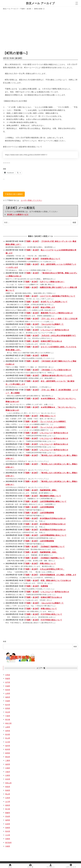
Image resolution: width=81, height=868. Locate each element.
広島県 (8, 798)
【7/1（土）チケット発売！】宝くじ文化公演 (59, 319)
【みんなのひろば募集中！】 (52, 324)
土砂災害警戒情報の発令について (53, 535)
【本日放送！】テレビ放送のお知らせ (56, 370)
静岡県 (8, 753)
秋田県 (8, 690)
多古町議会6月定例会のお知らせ (53, 518)
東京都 (8, 719)
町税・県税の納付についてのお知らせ (56, 580)
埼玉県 (8, 712)
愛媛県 (8, 813)
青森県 (8, 678)
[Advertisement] (40, 31)
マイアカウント (51, 866)
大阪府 (8, 772)
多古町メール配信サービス (18, 214)
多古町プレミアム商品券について (54, 302)
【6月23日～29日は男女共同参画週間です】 (58, 336)
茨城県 (8, 701)
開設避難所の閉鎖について (51, 496)
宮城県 (8, 686)
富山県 (8, 738)
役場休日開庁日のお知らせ (51, 341)
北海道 (8, 675)
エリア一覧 (30, 866)
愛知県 (8, 757)
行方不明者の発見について (51, 614)
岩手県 (8, 682)
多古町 (18, 58)
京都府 (8, 768)
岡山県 (8, 794)
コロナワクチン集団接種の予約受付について (58, 296)
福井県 (8, 746)
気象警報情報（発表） (49, 552)
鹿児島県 (8, 843)
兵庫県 (8, 775)
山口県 (8, 802)
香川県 (8, 809)
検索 (74, 222)
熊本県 (8, 831)
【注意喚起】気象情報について (52, 547)
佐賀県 (8, 824)
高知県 (8, 816)
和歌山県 (8, 783)
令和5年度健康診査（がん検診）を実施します (58, 575)
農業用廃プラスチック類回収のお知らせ (57, 313)
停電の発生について (48, 416)
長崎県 (8, 828)
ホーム (10, 866)
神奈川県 (8, 723)
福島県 (8, 697)
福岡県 (8, 820)
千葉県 (28, 241)
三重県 (8, 760)
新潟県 (8, 734)
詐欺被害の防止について (51, 259)
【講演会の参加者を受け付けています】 (57, 375)
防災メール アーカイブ (40, 3)
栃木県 (8, 705)
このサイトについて (71, 866)
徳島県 (8, 805)
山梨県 (8, 727)
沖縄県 (8, 846)
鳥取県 (8, 787)
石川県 (8, 742)
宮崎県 (8, 839)
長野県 (8, 731)
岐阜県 (8, 749)
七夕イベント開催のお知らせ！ (52, 282)
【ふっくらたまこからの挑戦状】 (53, 421)
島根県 (8, 790)
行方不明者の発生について (51, 620)
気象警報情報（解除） (49, 490)
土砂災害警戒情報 (47, 507)
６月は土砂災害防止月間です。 (52, 569)
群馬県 (8, 708)
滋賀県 (8, 764)
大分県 (8, 835)
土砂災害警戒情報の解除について (53, 501)
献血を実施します (48, 307)
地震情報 (44, 355)
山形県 (8, 693)
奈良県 (8, 779)
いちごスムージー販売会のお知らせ (55, 330)
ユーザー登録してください (31, 200)
